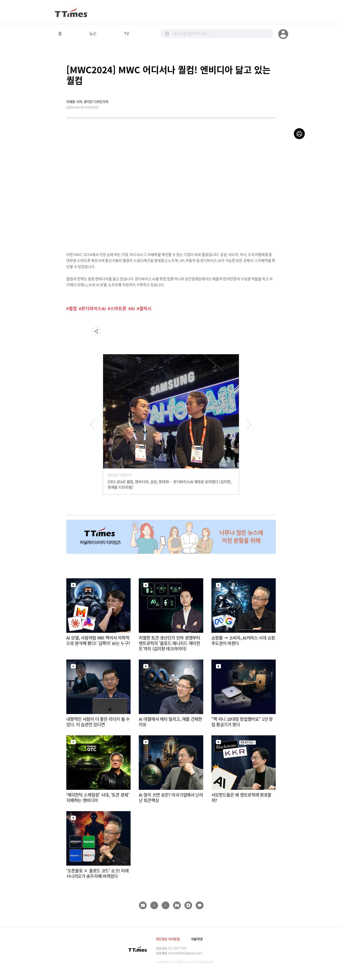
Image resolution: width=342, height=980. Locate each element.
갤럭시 (145, 309)
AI (133, 309)
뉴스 (93, 33)
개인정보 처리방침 (168, 939)
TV (126, 33)
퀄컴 (73, 309)
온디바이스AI (94, 309)
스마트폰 (118, 309)
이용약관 (197, 939)
